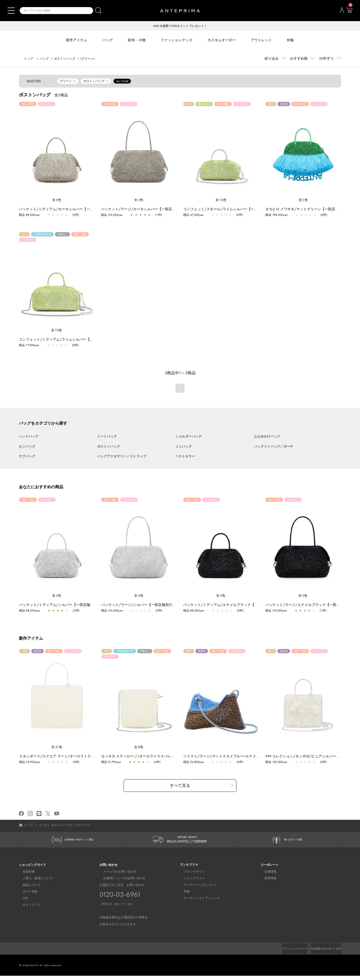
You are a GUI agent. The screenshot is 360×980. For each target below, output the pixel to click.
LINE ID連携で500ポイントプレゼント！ (180, 26)
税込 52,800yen (196, 762)
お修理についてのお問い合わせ (121, 883)
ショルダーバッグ (189, 437)
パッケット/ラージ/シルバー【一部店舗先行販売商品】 (148, 605)
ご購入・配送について (34, 883)
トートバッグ (107, 437)
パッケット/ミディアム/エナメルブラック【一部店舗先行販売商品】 (241, 605)
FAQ (22, 903)
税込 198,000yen (277, 215)
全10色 (221, 200)
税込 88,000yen (29, 215)
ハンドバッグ (29, 437)
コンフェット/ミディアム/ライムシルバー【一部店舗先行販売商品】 (74, 340)
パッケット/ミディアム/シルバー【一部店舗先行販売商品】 (69, 605)
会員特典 (25, 876)
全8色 (139, 747)
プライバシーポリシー (286, 953)
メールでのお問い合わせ (116, 876)
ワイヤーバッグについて (197, 889)
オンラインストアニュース (198, 903)
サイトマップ (28, 909)
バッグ (44, 59)
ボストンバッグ (65, 59)
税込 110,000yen (112, 215)
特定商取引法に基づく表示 (323, 953)
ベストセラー (185, 457)
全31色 (57, 747)
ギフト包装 (26, 896)
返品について (28, 889)
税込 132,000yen (279, 762)
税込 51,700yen (114, 762)
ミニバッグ (184, 447)
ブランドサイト (191, 876)
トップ (28, 59)
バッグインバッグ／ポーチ (274, 447)
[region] (57, 150)
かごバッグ (27, 447)
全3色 (57, 200)
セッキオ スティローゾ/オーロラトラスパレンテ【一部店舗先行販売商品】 (163, 757)
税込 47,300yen (193, 215)
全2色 (303, 200)
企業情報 (267, 876)
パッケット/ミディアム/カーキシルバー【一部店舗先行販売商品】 (72, 210)
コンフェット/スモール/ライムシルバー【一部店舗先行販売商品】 (236, 210)
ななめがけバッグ (267, 437)
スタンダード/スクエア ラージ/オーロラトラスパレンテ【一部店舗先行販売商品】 (87, 757)
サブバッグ (27, 457)
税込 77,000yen (29, 346)
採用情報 (267, 883)
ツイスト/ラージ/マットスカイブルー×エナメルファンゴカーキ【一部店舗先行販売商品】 (257, 757)
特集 (183, 896)
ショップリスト (191, 883)
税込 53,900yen (32, 762)
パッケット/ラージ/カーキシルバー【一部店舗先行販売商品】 (151, 210)
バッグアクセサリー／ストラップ (122, 457)
